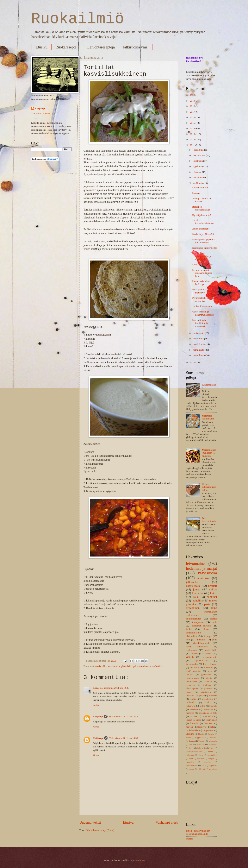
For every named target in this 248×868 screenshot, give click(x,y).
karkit (208, 703)
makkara (194, 710)
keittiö (202, 706)
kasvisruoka (114, 666)
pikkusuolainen (141, 666)
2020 (193, 95)
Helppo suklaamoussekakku (209, 487)
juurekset (208, 689)
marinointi (208, 710)
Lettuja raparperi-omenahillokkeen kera (202, 273)
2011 (193, 145)
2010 (193, 362)
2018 (193, 106)
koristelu (194, 723)
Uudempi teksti (90, 822)
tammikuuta (199, 355)
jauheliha (197, 600)
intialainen (213, 744)
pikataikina (127, 666)
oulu (191, 759)
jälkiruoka (192, 582)
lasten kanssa (210, 664)
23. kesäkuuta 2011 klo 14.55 (123, 717)
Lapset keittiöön (200, 188)
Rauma (192, 741)
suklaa (213, 589)
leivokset (208, 723)
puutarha (200, 759)
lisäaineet (213, 696)
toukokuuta (199, 333)
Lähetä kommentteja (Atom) (100, 830)
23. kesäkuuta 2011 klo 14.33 (114, 688)
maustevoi (202, 727)
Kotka (188, 737)
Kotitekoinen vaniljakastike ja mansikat (202, 256)
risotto (208, 654)
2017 (193, 112)
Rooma (193, 717)
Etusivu (42, 47)
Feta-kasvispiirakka (209, 520)
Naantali (214, 737)
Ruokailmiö (77, 19)
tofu (215, 713)
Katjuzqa (98, 717)
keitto (214, 593)
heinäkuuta (199, 178)
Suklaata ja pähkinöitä (203, 234)
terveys (208, 636)
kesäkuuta (198, 183)
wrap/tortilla (156, 666)
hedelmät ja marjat (201, 568)
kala (195, 597)
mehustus (190, 755)
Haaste (201, 734)
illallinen (207, 685)
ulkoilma (190, 734)
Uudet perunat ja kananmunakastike (203, 313)
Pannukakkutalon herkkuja (201, 283)
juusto (197, 589)
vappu (192, 769)
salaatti (214, 619)
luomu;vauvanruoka (194, 752)
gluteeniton (207, 675)
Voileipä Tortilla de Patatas (202, 200)
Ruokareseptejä (67, 47)
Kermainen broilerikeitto (205, 248)
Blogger (141, 860)
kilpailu (209, 678)
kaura (191, 748)
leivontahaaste (210, 657)
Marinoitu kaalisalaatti (208, 417)
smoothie (207, 762)
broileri (213, 586)
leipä (214, 608)
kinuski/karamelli (201, 643)
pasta (207, 604)
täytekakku (192, 636)
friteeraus (200, 744)
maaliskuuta (199, 344)
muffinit (194, 699)
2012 (193, 140)
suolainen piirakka (201, 626)
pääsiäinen (206, 692)
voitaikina (213, 769)
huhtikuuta (198, 339)
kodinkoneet (211, 720)
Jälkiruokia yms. (136, 47)
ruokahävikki (192, 730)
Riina (96, 688)
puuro (189, 692)
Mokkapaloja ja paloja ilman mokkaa (203, 241)
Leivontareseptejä (101, 47)
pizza (210, 671)
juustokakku (202, 661)
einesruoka (208, 717)
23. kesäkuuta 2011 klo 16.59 (123, 738)
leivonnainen (196, 563)
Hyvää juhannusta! (202, 215)
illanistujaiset (192, 689)
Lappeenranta (201, 737)
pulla (214, 640)
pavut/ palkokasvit (197, 647)
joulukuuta (198, 150)
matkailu (194, 668)
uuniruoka (204, 578)
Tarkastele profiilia (40, 114)
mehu (211, 752)
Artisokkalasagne (201, 229)
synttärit (214, 766)
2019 (193, 101)
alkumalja (213, 741)
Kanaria (211, 734)
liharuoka (198, 593)
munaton (201, 640)
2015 (193, 123)
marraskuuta (199, 155)
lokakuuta (198, 161)
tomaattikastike (194, 633)
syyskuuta (198, 167)
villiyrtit (202, 769)
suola (204, 766)
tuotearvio (191, 696)
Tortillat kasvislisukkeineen (203, 222)
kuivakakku (192, 664)
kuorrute (213, 706)
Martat (189, 839)
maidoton (208, 668)
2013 (193, 134)
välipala (190, 657)
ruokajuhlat (192, 650)
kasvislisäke (101, 666)
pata (212, 727)
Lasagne (196, 193)
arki (191, 744)
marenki (190, 727)
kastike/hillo (211, 650)
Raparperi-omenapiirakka (201, 208)
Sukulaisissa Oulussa (203, 265)
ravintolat (208, 682)
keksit (195, 654)
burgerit (189, 675)
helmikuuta (199, 350)
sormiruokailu (192, 766)
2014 (193, 129)
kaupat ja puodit (194, 720)
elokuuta (197, 172)
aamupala (190, 685)
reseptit (211, 759)
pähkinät (212, 597)
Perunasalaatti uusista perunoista (203, 299)
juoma (202, 696)
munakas (190, 713)
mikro (200, 755)
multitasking (212, 755)
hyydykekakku (193, 678)
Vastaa (96, 705)
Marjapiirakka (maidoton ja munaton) (200, 323)
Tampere (202, 741)
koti (188, 640)
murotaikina (191, 682)
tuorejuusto (198, 622)
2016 (193, 117)
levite (212, 748)
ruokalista (190, 762)
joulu (214, 622)
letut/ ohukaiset (194, 671)
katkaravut (191, 706)
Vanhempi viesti (167, 822)
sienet (206, 629)
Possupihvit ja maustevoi (199, 291)
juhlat (189, 629)
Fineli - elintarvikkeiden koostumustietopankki (198, 832)
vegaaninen (193, 608)
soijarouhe (208, 730)
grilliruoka (191, 703)
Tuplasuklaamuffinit (202, 306)
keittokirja (201, 748)
